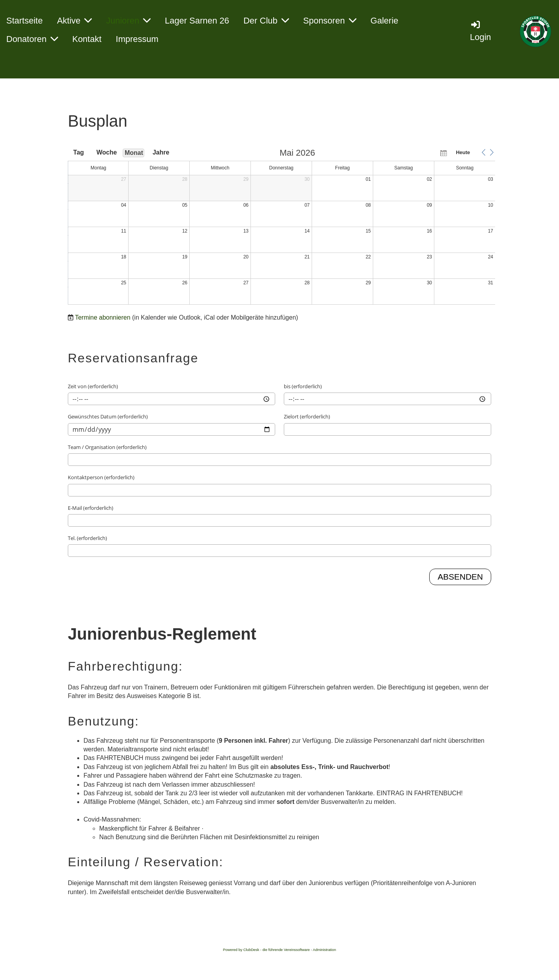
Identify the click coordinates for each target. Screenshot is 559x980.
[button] (483, 153)
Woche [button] (106, 152)
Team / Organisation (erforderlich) (107, 447)
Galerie (384, 21)
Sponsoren (329, 21)
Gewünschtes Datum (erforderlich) (108, 416)
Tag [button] (79, 152)
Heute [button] (463, 152)
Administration (324, 950)
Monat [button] (134, 153)
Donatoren (32, 39)
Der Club (266, 21)
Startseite (25, 21)
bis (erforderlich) (303, 386)
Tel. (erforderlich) (87, 538)
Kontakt (87, 39)
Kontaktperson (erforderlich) (101, 477)
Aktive (74, 21)
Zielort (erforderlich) (307, 416)
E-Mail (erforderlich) (91, 508)
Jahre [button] (161, 152)
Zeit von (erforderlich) (93, 386)
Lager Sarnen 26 (197, 21)
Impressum (137, 39)
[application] (282, 227)
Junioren (128, 21)
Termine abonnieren (103, 317)
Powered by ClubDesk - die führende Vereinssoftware (266, 950)
